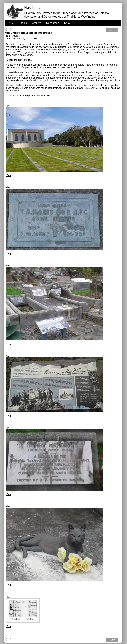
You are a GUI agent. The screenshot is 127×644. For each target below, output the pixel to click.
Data (67, 23)
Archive (36, 23)
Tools (24, 23)
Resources (53, 23)
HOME (11, 23)
